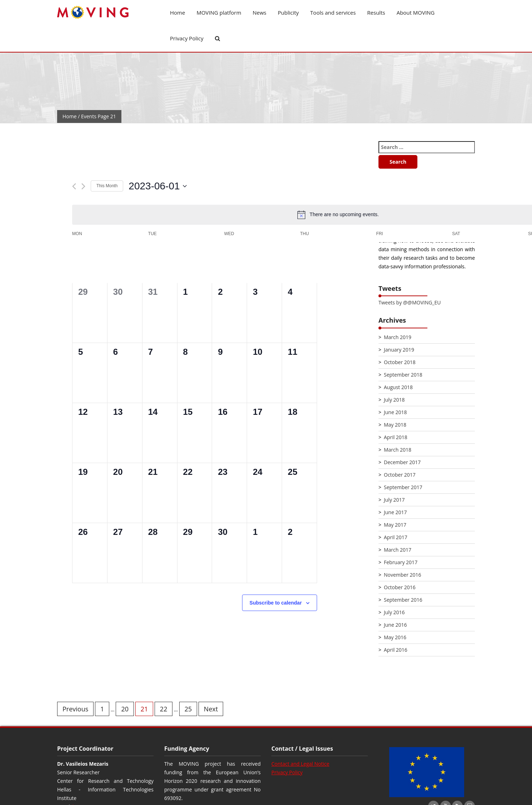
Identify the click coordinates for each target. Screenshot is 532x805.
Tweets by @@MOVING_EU (410, 302)
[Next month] (83, 186)
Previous (75, 709)
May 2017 (395, 525)
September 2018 (403, 375)
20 (125, 709)
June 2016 (395, 625)
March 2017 (398, 550)
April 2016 (396, 650)
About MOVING (416, 13)
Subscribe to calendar (276, 603)
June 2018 (395, 412)
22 (164, 709)
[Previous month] (74, 186)
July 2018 (394, 400)
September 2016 (403, 600)
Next (211, 709)
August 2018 (398, 387)
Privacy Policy (187, 38)
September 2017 (403, 487)
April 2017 (396, 537)
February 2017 (401, 562)
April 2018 (396, 437)
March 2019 (398, 337)
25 (188, 709)
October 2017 (400, 475)
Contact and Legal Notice (300, 764)
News (260, 13)
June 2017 (395, 512)
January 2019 (399, 350)
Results (376, 13)
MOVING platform (219, 13)
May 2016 (395, 637)
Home (177, 13)
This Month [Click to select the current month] (107, 186)
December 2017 (402, 462)
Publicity (288, 13)
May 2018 (395, 425)
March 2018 (398, 450)
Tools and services (333, 13)
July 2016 (394, 612)
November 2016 (403, 575)
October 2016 (400, 587)
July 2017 (394, 500)
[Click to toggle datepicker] (157, 186)
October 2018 (400, 362)
